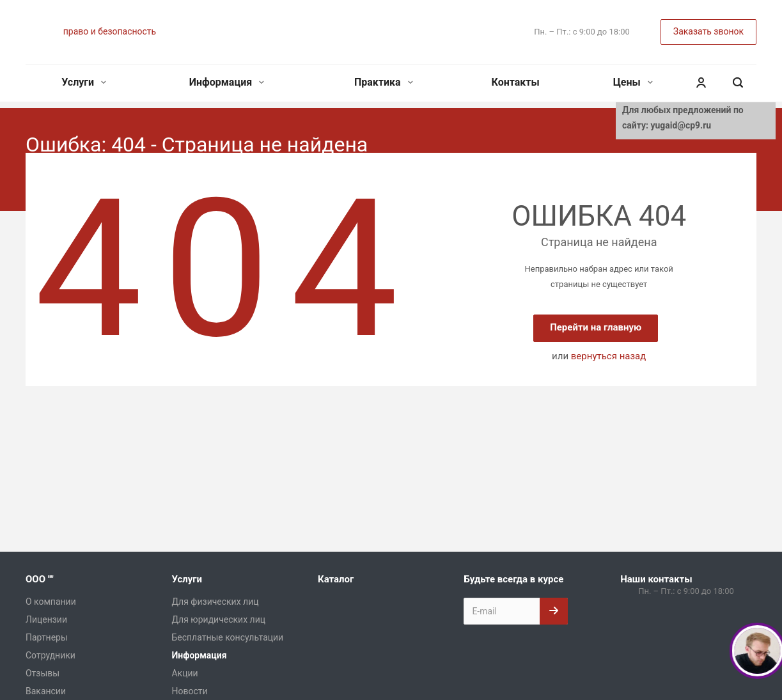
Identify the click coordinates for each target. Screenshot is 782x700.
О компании (51, 602)
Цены (633, 82)
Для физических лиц (215, 602)
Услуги (84, 82)
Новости (189, 691)
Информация (227, 82)
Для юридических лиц (218, 619)
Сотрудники (51, 655)
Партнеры (47, 637)
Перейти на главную (596, 327)
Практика (384, 82)
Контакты (516, 82)
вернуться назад (609, 356)
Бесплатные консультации (227, 637)
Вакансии (46, 691)
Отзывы (43, 673)
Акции (184, 673)
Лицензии (46, 619)
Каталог (336, 579)
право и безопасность (110, 31)
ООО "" (40, 579)
